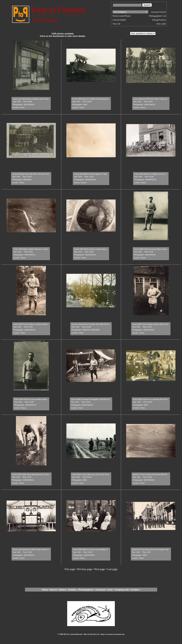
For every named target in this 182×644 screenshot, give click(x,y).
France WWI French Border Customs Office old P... (151, 324)
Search (53, 590)
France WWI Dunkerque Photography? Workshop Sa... (91, 399)
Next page (100, 569)
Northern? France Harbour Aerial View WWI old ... (151, 474)
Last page (112, 569)
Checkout (100, 590)
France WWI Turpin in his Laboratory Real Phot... (151, 399)
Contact (135, 590)
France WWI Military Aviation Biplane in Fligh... (91, 174)
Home (45, 590)
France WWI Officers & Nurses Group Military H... (91, 550)
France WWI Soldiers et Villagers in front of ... (151, 174)
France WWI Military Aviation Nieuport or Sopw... (31, 249)
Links (110, 590)
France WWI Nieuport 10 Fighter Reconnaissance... (91, 99)
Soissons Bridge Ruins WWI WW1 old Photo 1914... (31, 174)
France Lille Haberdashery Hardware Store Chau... (31, 99)
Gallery (62, 590)
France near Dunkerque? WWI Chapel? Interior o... (31, 550)
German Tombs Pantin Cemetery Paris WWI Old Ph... (91, 324)
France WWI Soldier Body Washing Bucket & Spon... (31, 474)
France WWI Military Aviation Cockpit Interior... (91, 249)
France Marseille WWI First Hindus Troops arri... (151, 99)
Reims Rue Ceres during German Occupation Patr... (151, 550)
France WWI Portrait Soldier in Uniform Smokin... (31, 324)
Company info (122, 590)
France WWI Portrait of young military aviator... (151, 249)
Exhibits (72, 590)
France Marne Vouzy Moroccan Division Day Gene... (91, 474)
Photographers (86, 590)
